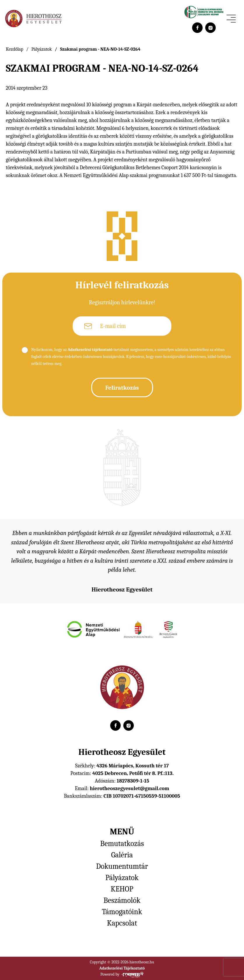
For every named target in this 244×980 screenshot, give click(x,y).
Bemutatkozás (122, 844)
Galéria (122, 855)
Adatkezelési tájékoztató (90, 350)
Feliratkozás (122, 388)
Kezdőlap (15, 49)
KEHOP (122, 889)
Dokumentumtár (122, 866)
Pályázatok (42, 49)
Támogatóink (122, 912)
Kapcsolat (122, 923)
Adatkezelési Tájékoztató (122, 968)
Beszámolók (122, 900)
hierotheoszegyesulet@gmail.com (129, 789)
